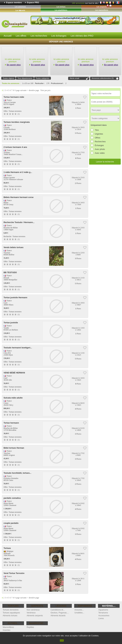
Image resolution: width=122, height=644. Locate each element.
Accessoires (104, 616)
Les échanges (59, 36)
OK (62, 640)
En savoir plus (14, 65)
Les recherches (39, 36)
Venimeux (31, 613)
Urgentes (99, 134)
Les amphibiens (61, 10)
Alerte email (74, 78)
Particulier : (40, 83)
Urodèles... (79, 613)
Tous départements (25, 78)
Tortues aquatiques (11, 613)
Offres (98, 138)
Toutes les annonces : (11, 83)
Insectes (7, 630)
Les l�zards (20, 10)
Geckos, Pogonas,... (60, 613)
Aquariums (103, 610)
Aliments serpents (35, 616)
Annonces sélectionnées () (103, 78)
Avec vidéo (100, 153)
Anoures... (79, 610)
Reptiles (30, 627)
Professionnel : (57, 83)
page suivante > (22, 90)
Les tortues (61, 7)
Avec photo (100, 149)
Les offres (21, 36)
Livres (101, 618)
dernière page (34, 90)
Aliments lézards (58, 616)
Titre (97, 130)
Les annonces (20, 7)
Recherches (100, 142)
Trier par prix (45, 90)
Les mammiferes (102, 10)
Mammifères (8, 627)
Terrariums (103, 613)
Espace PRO (33, 2)
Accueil (8, 36)
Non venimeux (33, 610)
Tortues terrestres (11, 610)
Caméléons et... (58, 610)
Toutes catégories (42, 78)
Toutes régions (8, 78)
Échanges (99, 145)
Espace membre (14, 2)
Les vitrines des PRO (82, 36)
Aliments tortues (10, 616)
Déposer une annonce (61, 42)
